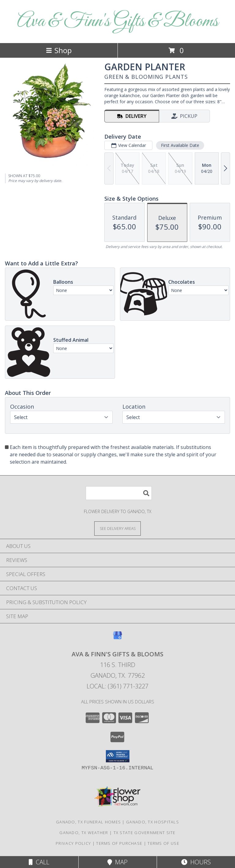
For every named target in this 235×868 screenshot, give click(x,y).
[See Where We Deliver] (117, 528)
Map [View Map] (117, 862)
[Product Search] (119, 493)
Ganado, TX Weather (84, 833)
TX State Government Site (145, 833)
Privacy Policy (73, 843)
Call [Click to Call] (39, 862)
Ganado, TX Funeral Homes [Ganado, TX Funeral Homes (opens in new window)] (88, 822)
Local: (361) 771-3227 (117, 686)
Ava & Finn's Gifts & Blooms (118, 22)
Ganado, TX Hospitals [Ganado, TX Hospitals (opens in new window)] (153, 822)
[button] (118, 756)
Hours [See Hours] (196, 862)
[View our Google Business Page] (117, 638)
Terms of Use (163, 843)
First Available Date (180, 145)
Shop (59, 50)
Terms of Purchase (119, 843)
